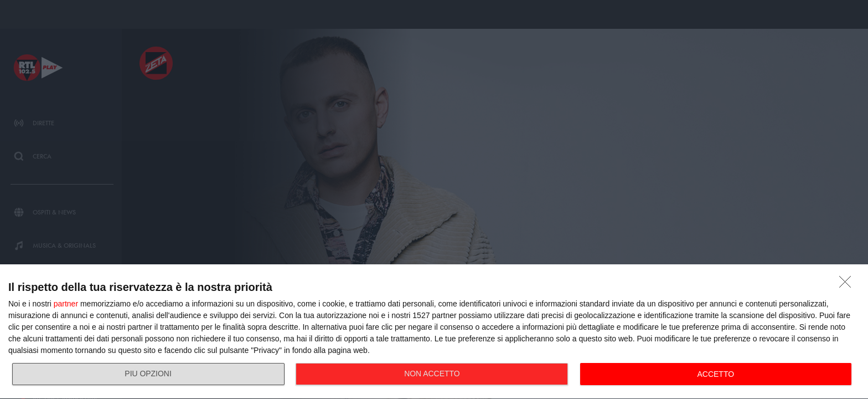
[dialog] (434, 332)
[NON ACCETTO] (848, 285)
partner (66, 304)
